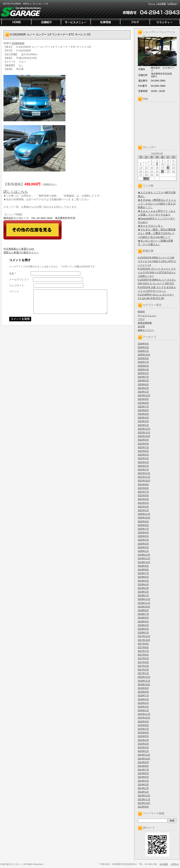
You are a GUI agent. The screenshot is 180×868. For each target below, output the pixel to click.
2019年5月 (143, 581)
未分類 (141, 327)
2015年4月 (143, 740)
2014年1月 (143, 792)
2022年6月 (143, 451)
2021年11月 (144, 477)
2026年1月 (143, 351)
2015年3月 (143, 744)
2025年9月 (143, 358)
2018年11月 (144, 603)
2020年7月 (143, 529)
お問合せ (172, 4)
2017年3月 (143, 666)
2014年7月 (143, 770)
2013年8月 (143, 807)
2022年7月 (143, 447)
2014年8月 (143, 766)
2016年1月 (143, 710)
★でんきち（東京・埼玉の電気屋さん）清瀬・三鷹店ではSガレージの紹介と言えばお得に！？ (157, 233)
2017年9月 (143, 644)
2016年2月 (143, 707)
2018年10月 (144, 607)
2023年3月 (143, 421)
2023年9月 (143, 399)
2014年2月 (143, 788)
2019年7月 (143, 573)
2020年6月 (143, 533)
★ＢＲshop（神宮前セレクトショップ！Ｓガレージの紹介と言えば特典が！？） (157, 204)
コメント (14, 291)
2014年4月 (143, 781)
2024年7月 (143, 377)
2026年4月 (143, 344)
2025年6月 (143, 366)
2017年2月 (143, 670)
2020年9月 (143, 522)
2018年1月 (143, 633)
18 (168, 168)
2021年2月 (143, 507)
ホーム (152, 4)
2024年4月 (143, 384)
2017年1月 (143, 673)
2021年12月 (144, 473)
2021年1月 (143, 510)
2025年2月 (143, 373)
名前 (12, 274)
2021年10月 (144, 481)
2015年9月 (143, 722)
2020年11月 (144, 514)
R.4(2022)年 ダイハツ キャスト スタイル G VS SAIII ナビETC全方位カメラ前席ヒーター (157, 272)
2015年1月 (143, 751)
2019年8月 (143, 570)
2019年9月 (143, 566)
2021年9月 (143, 484)
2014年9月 (143, 762)
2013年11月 (144, 799)
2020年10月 (144, 518)
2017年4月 (143, 662)
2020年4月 (143, 540)
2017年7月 (143, 651)
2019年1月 (143, 596)
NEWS (141, 312)
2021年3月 (143, 503)
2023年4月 (143, 418)
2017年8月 (143, 647)
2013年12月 (144, 796)
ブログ (141, 319)
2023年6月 (143, 410)
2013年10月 (144, 803)
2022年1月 (143, 470)
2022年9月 (143, 440)
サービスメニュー (147, 316)
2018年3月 (143, 629)
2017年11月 (144, 636)
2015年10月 (144, 718)
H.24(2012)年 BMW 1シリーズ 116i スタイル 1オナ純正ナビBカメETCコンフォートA (157, 261)
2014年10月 (144, 759)
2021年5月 (143, 496)
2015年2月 (143, 748)
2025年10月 (144, 355)
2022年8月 (143, 444)
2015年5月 (143, 736)
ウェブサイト (17, 286)
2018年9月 (143, 610)
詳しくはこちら (16, 192)
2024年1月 (143, 392)
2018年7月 (143, 614)
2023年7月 (143, 407)
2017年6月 (143, 655)
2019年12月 (144, 555)
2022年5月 (143, 455)
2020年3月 (143, 544)
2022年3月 (143, 462)
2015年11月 (144, 714)
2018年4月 (143, 625)
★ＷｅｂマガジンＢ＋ (150, 226)
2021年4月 (143, 499)
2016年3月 (143, 703)
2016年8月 (143, 692)
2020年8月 (143, 525)
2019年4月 (143, 585)
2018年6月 (143, 618)
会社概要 (162, 4)
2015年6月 (143, 733)
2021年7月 (143, 492)
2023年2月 (143, 425)
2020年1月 (143, 551)
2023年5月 (143, 414)
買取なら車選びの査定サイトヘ (21, 252)
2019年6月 (143, 577)
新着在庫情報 (145, 323)
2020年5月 (143, 536)
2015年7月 (143, 729)
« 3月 (146, 179)
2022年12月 (144, 429)
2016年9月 (143, 688)
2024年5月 (143, 381)
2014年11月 (144, 755)
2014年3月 (143, 785)
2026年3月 (143, 347)
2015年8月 (143, 725)
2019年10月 (144, 562)
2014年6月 (143, 773)
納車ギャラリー (146, 330)
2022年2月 (143, 466)
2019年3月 (143, 588)
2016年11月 (144, 681)
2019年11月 (144, 558)
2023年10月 (144, 395)
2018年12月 (144, 599)
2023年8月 (143, 403)
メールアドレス (19, 280)
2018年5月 (143, 622)
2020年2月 (143, 547)
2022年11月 (144, 433)
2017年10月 (144, 640)
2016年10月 (144, 685)
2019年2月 (143, 592)
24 (162, 172)
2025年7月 (143, 362)
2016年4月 (143, 699)
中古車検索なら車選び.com (19, 249)
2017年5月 (143, 658)
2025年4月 (143, 370)
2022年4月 (143, 458)
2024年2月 (143, 388)
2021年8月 (143, 488)
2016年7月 (143, 696)
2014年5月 (143, 777)
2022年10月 (144, 436)
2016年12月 (144, 677)
